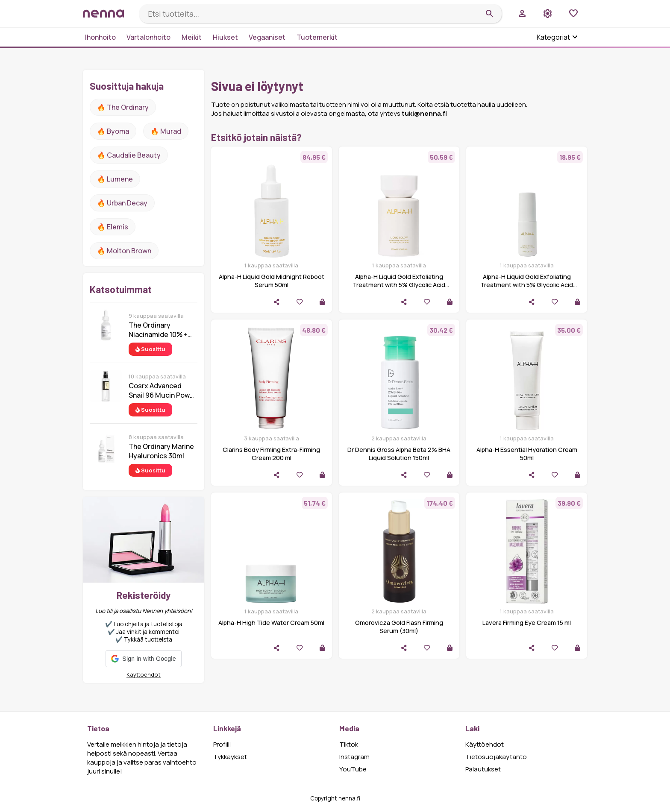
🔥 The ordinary (123, 107)
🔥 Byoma (113, 131)
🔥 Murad (166, 131)
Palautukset (483, 769)
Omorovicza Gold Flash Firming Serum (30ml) (399, 627)
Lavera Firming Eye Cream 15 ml (527, 623)
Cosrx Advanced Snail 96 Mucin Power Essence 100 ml (163, 390)
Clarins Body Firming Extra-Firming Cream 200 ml (271, 454)
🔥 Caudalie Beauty (129, 155)
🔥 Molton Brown (124, 251)
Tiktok (349, 744)
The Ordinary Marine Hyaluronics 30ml (161, 451)
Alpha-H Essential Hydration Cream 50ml (527, 454)
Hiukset (225, 37)
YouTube (353, 769)
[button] (143, 659)
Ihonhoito (100, 37)
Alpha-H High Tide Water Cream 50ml (271, 623)
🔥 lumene (115, 179)
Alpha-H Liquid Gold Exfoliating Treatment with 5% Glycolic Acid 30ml (527, 285)
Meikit (192, 37)
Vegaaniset (267, 37)
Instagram (354, 757)
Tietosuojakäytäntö (496, 757)
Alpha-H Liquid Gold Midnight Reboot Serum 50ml (272, 281)
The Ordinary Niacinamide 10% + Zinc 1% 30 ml (158, 330)
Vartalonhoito (148, 37)
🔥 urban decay (122, 203)
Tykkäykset (230, 757)
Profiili (222, 744)
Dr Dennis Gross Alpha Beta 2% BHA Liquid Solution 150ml (399, 454)
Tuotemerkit (317, 37)
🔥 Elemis (113, 227)
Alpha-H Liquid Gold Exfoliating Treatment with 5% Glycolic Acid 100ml (399, 285)
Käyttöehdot (144, 674)
